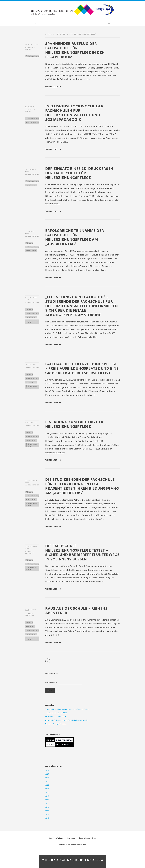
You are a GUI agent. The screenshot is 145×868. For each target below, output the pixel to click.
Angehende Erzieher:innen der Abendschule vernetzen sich (67, 720)
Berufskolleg (30, 626)
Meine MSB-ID (51, 673)
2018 (47, 800)
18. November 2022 (31, 481)
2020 (47, 792)
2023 (47, 781)
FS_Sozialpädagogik (32, 122)
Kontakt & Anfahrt (56, 838)
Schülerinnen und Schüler (32, 322)
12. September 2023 (31, 299)
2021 (47, 789)
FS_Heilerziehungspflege (34, 56)
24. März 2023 (31, 365)
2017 (47, 803)
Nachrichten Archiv (54, 766)
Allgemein (29, 243)
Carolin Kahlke (30, 48)
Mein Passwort (51, 682)
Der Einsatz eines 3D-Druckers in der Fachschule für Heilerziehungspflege (79, 173)
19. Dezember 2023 (31, 170)
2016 (47, 807)
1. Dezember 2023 (30, 232)
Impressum (71, 838)
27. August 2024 (32, 44)
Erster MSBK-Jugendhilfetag (56, 717)
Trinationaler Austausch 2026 (56, 713)
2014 (47, 814)
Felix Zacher (34, 174)
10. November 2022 (31, 547)
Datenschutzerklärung (88, 838)
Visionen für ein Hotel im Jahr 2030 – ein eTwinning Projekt (67, 709)
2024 (47, 778)
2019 (47, 796)
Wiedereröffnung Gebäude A (56, 724)
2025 (47, 774)
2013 (47, 818)
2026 (47, 770)
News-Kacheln (31, 185)
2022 (47, 785)
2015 (47, 811)
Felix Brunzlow (30, 552)
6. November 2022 (31, 610)
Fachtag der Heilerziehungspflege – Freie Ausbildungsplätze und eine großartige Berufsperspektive (82, 368)
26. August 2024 (32, 107)
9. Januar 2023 (31, 423)
